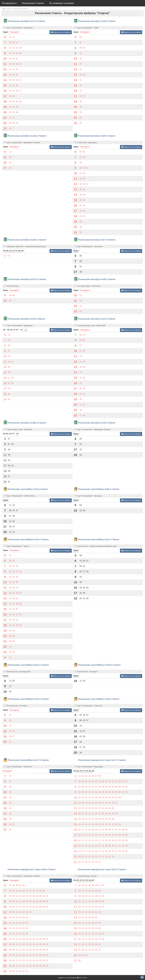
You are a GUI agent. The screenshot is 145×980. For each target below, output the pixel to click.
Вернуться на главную (61, 32)
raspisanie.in (10, 3)
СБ (21, 330)
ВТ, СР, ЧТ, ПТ (13, 330)
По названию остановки (62, 3)
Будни (6, 32)
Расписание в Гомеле (33, 3)
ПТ (18, 434)
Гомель (8, 9)
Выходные (15, 32)
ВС (26, 330)
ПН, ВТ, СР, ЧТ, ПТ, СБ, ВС (13, 251)
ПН (4, 330)
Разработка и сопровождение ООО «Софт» (72, 978)
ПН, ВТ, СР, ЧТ (9, 434)
